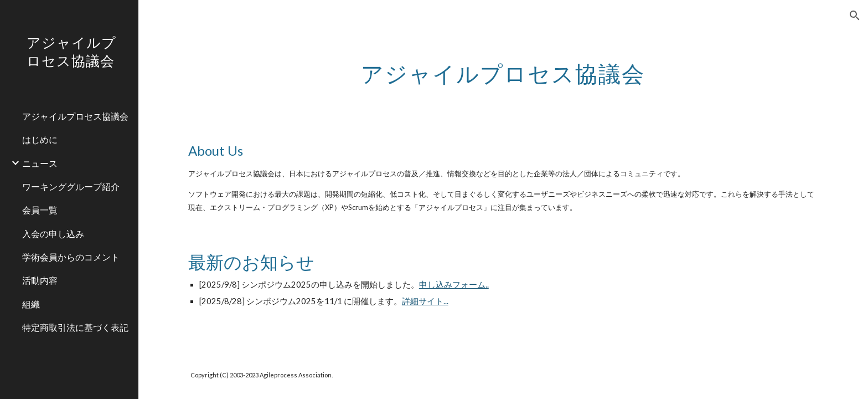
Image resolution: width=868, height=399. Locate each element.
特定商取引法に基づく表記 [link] (75, 327)
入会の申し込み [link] (53, 234)
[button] (855, 16)
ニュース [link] (40, 163)
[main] (503, 69)
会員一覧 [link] (40, 210)
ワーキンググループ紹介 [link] (71, 186)
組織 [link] (31, 304)
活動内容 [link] (40, 280)
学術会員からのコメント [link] (71, 257)
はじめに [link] (40, 139)
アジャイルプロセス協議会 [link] (75, 116)
